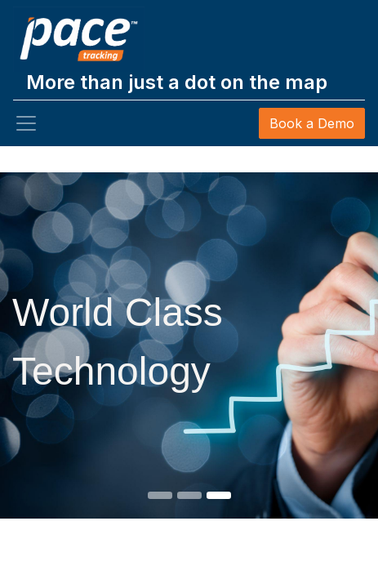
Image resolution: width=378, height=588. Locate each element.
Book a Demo (312, 123)
